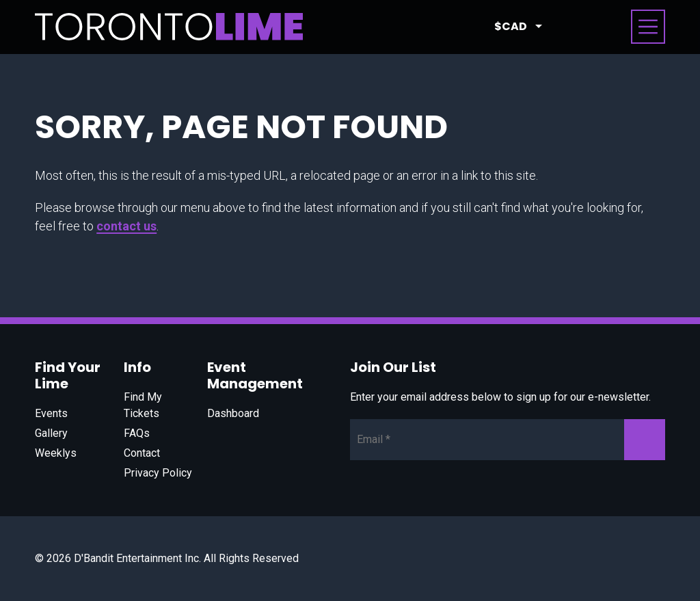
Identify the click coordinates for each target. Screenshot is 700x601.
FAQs (137, 433)
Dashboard (233, 413)
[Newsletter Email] (508, 440)
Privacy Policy (158, 473)
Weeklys (56, 453)
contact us (126, 226)
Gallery (51, 433)
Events (51, 413)
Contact (142, 453)
